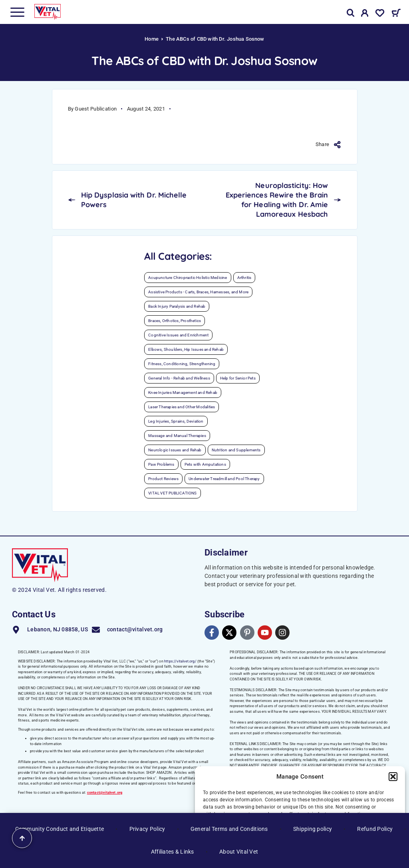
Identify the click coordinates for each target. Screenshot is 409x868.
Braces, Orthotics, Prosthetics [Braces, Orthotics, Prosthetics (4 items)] (175, 321)
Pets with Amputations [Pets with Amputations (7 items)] (205, 464)
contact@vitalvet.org (105, 793)
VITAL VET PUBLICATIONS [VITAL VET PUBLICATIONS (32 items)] (172, 493)
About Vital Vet (239, 852)
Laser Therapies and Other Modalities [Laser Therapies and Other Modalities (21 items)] (182, 407)
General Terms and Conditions (229, 829)
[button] (393, 777)
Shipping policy (313, 829)
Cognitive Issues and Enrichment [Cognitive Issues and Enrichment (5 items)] (178, 335)
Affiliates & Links (173, 852)
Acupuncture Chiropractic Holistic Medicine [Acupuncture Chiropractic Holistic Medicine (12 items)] (188, 278)
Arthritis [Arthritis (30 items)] (244, 278)
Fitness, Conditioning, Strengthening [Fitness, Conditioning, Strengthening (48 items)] (182, 364)
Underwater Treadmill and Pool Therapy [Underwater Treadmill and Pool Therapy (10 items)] (224, 479)
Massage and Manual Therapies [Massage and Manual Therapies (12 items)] (177, 436)
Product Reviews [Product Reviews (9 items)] (163, 479)
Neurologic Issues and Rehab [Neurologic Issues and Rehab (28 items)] (175, 450)
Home (152, 39)
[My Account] (365, 14)
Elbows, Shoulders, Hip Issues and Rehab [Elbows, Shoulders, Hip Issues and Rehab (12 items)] (186, 349)
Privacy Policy (147, 829)
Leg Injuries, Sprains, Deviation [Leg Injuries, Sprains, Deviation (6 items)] (176, 421)
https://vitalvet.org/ (180, 661)
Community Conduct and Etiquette (60, 829)
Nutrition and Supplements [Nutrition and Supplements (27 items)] (236, 450)
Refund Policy (375, 829)
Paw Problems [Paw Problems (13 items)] (161, 464)
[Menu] (17, 12)
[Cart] (396, 14)
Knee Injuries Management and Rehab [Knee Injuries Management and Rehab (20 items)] (183, 392)
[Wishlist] (380, 14)
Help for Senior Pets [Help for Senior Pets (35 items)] (238, 378)
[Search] (351, 13)
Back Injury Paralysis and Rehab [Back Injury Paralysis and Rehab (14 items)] (177, 306)
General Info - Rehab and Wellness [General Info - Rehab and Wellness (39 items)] (179, 378)
